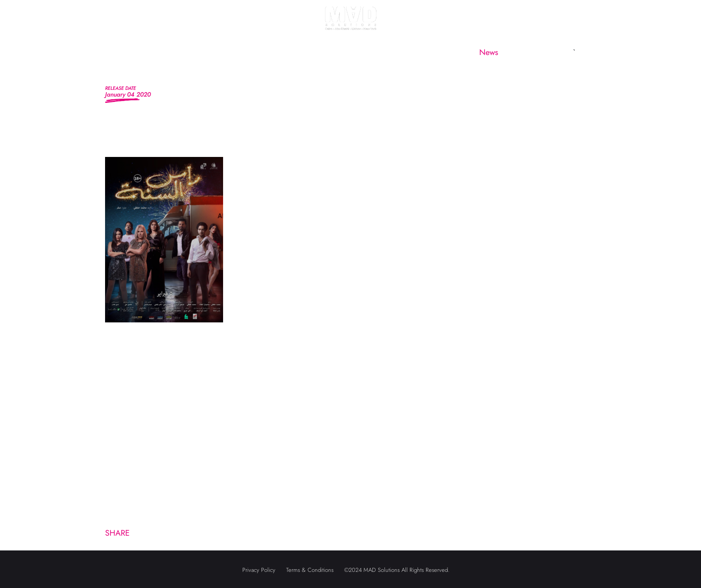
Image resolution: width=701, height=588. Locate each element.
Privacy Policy (259, 570)
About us (201, 52)
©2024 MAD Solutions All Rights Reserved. (397, 570)
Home (149, 52)
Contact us (542, 52)
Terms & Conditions (310, 570)
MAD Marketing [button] (270, 52)
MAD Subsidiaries (362, 52)
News (489, 52)
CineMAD (436, 52)
